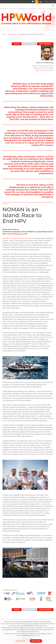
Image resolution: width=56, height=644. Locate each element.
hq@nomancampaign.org (44, 70)
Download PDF (29, 44)
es (40, 2)
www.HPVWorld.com (15, 234)
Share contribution (45, 44)
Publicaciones (13, 34)
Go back (17, 44)
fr (52, 2)
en (46, 2)
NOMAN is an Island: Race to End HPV (17, 239)
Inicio (4, 34)
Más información (34, 636)
